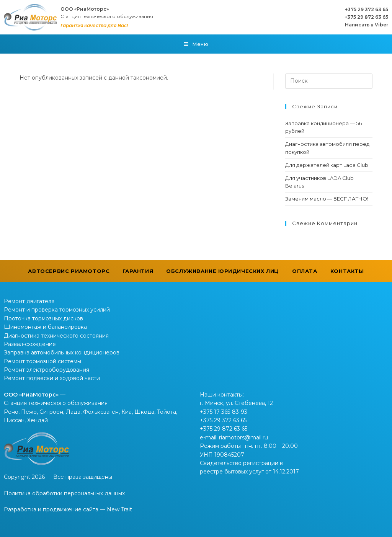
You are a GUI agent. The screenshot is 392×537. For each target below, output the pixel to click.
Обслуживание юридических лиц (223, 271)
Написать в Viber (367, 25)
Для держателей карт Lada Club (327, 165)
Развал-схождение (30, 344)
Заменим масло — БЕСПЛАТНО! (327, 199)
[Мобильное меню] (196, 44)
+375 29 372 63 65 (367, 9)
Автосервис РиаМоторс (69, 271)
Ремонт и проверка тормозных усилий (57, 310)
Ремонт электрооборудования (47, 370)
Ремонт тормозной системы (42, 361)
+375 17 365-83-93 (224, 412)
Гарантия (138, 271)
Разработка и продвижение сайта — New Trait (68, 509)
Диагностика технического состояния (56, 336)
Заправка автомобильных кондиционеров (62, 353)
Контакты (347, 271)
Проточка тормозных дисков (43, 318)
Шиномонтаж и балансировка (45, 327)
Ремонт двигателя (29, 301)
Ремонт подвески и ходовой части (52, 378)
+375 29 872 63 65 (366, 17)
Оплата (305, 271)
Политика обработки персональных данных (64, 493)
